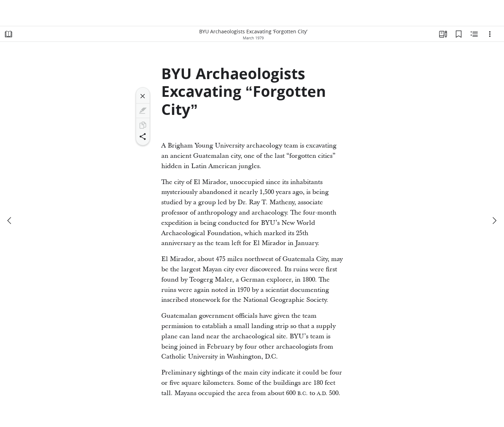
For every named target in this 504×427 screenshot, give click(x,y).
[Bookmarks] (459, 34)
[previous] (10, 221)
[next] (494, 221)
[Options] (490, 34)
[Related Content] (474, 34)
